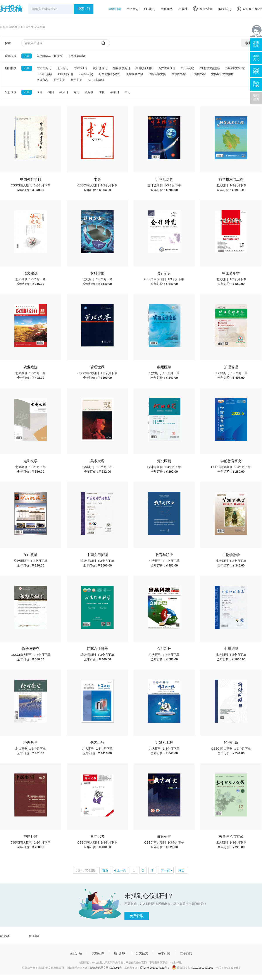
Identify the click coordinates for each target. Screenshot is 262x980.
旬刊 (51, 92)
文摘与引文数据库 (222, 74)
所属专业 (11, 56)
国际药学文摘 (157, 74)
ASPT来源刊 (96, 80)
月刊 (76, 92)
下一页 (165, 870)
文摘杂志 (42, 80)
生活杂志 (133, 9)
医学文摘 (59, 80)
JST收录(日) (65, 74)
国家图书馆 (179, 74)
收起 (248, 43)
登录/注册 (203, 9)
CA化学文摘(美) (210, 68)
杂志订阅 (164, 953)
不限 (27, 56)
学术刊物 (115, 9)
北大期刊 (62, 68)
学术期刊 (15, 27)
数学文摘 (76, 80)
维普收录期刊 (144, 68)
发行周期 (11, 92)
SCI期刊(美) (44, 74)
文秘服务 (167, 9)
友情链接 (5, 936)
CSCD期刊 (81, 68)
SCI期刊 (150, 9)
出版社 (183, 9)
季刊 (102, 92)
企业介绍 (76, 953)
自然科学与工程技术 (49, 56)
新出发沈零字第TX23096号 (106, 968)
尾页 (181, 870)
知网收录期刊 (121, 68)
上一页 (121, 870)
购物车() (225, 9)
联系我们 (186, 953)
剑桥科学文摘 (135, 74)
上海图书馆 (199, 74)
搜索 (81, 9)
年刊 (127, 92)
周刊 (40, 92)
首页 (3, 27)
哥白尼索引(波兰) (110, 74)
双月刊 (89, 92)
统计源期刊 (100, 68)
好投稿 (11, 9)
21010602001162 (203, 968)
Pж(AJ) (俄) (86, 74)
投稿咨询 (34, 936)
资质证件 (98, 953)
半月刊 (64, 92)
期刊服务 (120, 953)
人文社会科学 (76, 56)
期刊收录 (11, 68)
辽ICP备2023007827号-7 (155, 968)
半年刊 (115, 92)
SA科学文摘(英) (235, 68)
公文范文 (142, 953)
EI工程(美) (188, 68)
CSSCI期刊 (44, 68)
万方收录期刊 (167, 68)
